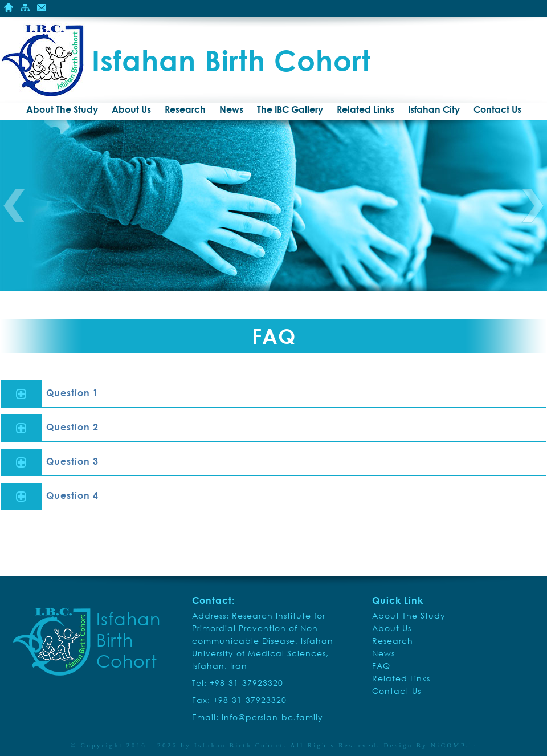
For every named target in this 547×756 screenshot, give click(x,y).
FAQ (381, 666)
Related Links (366, 109)
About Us (131, 109)
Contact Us (42, 7)
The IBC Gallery (290, 109)
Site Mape (25, 7)
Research (185, 109)
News (231, 109)
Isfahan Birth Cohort (239, 745)
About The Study (62, 109)
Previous (14, 206)
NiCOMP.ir (454, 745)
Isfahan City (434, 109)
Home (9, 7)
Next (533, 206)
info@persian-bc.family (272, 717)
